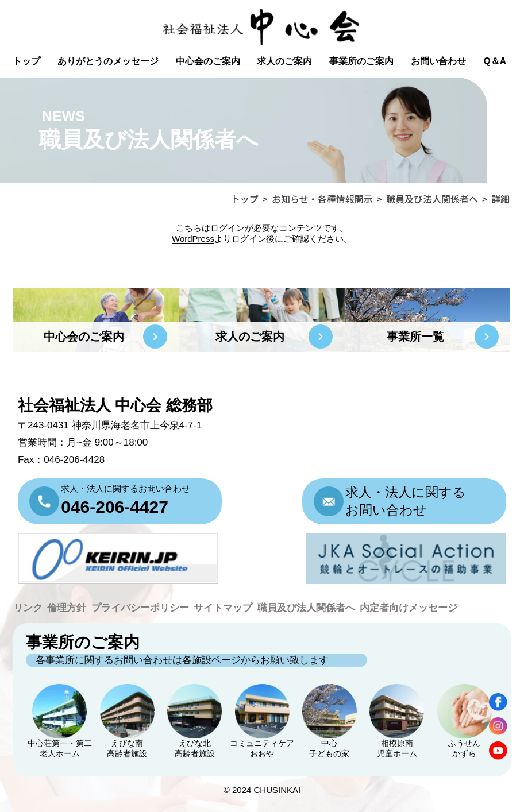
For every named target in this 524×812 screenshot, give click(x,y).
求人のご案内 (284, 61)
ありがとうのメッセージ (108, 61)
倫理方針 (67, 608)
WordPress (193, 239)
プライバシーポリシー (140, 608)
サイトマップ (223, 608)
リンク (28, 608)
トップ (26, 61)
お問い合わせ (438, 61)
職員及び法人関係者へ (306, 608)
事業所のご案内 (361, 61)
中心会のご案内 (208, 61)
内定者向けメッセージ (409, 608)
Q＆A (495, 61)
